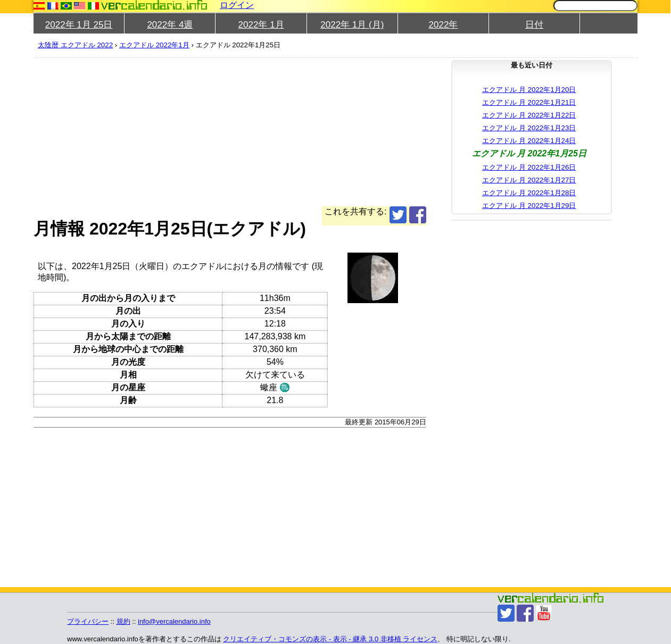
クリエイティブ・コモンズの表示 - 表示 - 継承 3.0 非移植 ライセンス (330, 639)
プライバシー (88, 621)
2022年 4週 (170, 25)
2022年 (444, 25)
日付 (534, 25)
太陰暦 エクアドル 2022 (75, 45)
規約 (123, 621)
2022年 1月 (261, 25)
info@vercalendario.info (174, 621)
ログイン (237, 5)
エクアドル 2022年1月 (154, 45)
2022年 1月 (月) (352, 25)
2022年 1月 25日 (79, 25)
